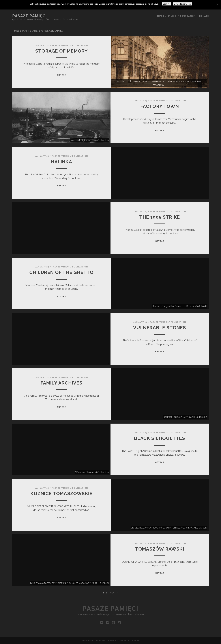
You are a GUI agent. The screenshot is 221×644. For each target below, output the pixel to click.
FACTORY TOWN (160, 106)
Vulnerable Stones (160, 328)
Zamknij (166, 4)
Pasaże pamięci (30, 16)
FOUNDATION (188, 16)
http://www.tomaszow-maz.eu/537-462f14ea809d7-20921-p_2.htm (70, 583)
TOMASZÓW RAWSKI (160, 549)
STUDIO (172, 16)
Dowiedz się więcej (183, 4)
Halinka (61, 162)
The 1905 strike (160, 217)
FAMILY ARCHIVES (62, 383)
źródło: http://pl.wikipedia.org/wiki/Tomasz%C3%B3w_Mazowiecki (169, 528)
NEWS (161, 16)
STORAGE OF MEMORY (61, 51)
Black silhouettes (160, 438)
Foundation (80, 45)
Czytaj (61, 75)
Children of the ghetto (61, 272)
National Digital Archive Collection (90, 140)
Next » (114, 593)
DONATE (204, 16)
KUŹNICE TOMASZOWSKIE (61, 493)
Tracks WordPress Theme (98, 641)
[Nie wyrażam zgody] (217, 4)
